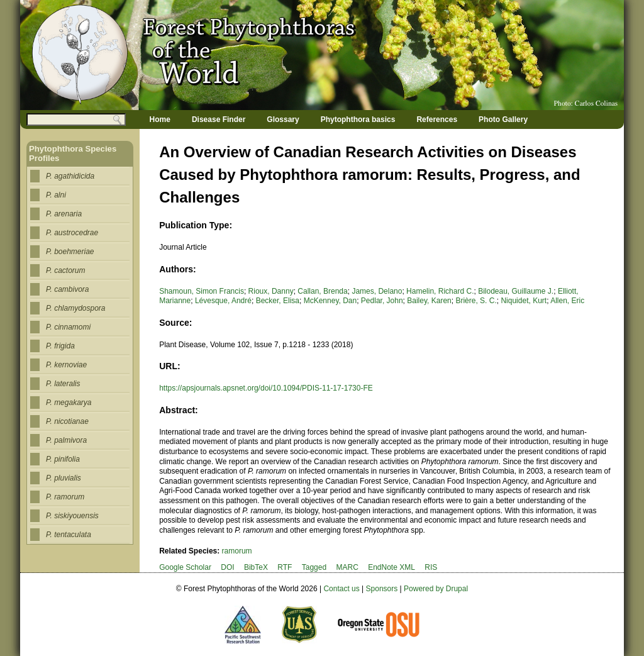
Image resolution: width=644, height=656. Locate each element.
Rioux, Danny (271, 291)
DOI (227, 567)
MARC (347, 567)
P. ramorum (65, 497)
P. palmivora (66, 440)
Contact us (341, 589)
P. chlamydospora (76, 308)
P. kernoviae (66, 365)
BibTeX (256, 567)
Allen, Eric (567, 301)
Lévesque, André (223, 301)
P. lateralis (63, 384)
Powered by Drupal (436, 589)
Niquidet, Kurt (524, 301)
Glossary (283, 120)
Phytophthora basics (358, 120)
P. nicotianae (67, 421)
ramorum (237, 551)
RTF (285, 567)
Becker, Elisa (278, 301)
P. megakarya (69, 403)
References (437, 120)
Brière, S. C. (476, 301)
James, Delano (377, 291)
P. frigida (60, 346)
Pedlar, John (382, 301)
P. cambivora (67, 289)
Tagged (314, 567)
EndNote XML (391, 567)
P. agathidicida (70, 176)
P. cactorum (65, 270)
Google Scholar (185, 567)
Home (160, 120)
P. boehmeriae (70, 252)
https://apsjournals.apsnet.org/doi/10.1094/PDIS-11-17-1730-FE (266, 388)
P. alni (56, 195)
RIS (431, 567)
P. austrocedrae (72, 233)
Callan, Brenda (322, 291)
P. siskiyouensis (72, 516)
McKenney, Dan (330, 301)
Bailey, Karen (429, 301)
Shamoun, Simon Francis (202, 291)
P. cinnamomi (68, 327)
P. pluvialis (64, 478)
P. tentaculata (69, 535)
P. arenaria (64, 214)
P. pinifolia (63, 459)
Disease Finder (219, 120)
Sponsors (382, 589)
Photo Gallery (503, 120)
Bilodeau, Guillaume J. (516, 291)
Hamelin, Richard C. (440, 291)
